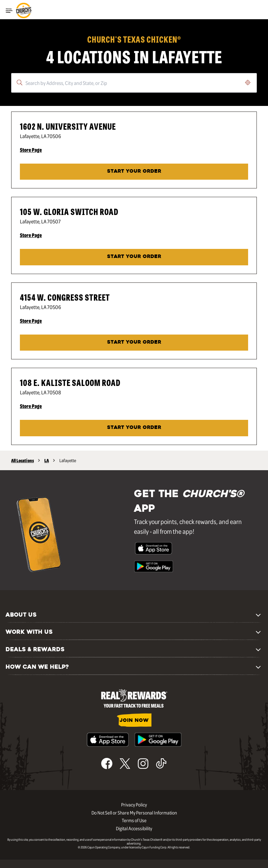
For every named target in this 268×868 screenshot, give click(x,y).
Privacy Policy (134, 804)
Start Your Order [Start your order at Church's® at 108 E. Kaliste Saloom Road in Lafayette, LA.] (134, 428)
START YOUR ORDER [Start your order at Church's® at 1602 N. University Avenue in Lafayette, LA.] (134, 171)
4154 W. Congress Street (65, 297)
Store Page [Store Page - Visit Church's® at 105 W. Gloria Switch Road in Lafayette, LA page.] (31, 235)
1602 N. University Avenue (68, 126)
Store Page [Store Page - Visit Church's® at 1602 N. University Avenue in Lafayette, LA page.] (31, 150)
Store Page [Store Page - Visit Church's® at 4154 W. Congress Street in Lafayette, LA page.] (31, 321)
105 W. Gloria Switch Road (69, 211)
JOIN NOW (134, 721)
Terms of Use (134, 820)
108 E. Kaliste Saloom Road (70, 382)
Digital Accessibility (134, 828)
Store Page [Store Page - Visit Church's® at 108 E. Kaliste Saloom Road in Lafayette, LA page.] (31, 406)
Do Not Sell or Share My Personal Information (134, 812)
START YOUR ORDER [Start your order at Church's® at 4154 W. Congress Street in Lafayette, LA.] (134, 342)
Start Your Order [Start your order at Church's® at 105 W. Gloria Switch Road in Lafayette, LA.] (134, 257)
